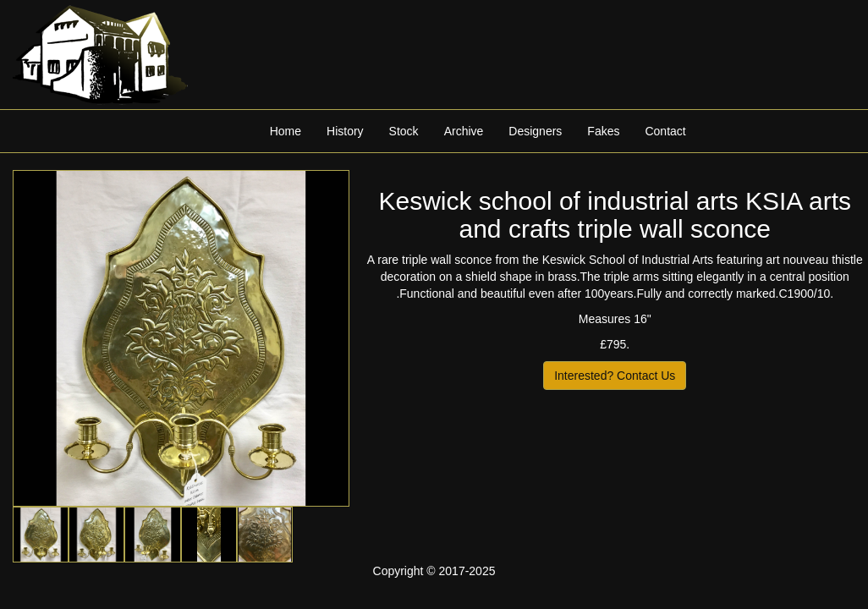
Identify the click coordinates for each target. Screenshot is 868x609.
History (345, 131)
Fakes (603, 131)
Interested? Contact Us (615, 376)
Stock (404, 131)
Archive (464, 131)
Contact (665, 131)
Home (286, 131)
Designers (535, 131)
